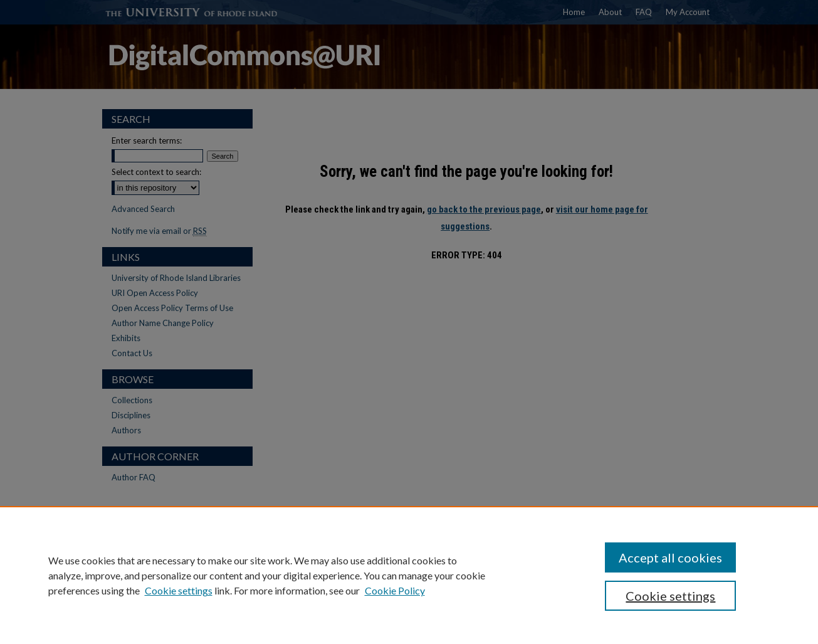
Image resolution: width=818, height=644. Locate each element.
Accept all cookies (670, 557)
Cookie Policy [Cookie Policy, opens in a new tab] (395, 590)
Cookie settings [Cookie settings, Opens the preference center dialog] (670, 596)
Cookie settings (179, 590)
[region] (409, 575)
